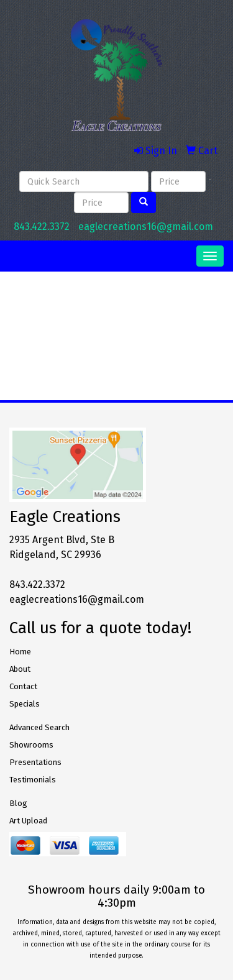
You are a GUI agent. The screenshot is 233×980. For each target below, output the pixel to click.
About (20, 669)
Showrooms (31, 745)
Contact (23, 686)
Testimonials (33, 780)
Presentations (35, 762)
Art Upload (28, 821)
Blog (18, 803)
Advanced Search (39, 727)
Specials (25, 704)
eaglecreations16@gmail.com (146, 227)
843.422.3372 (42, 227)
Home (20, 652)
